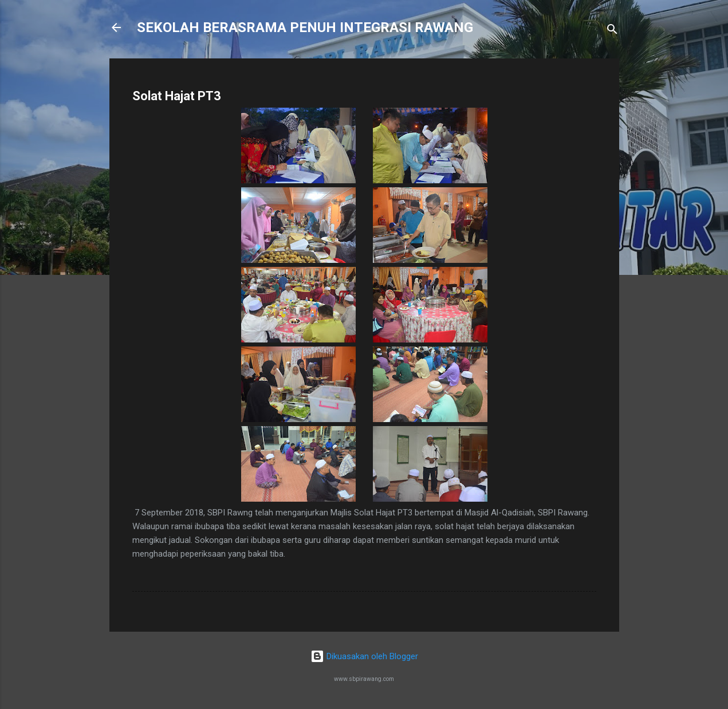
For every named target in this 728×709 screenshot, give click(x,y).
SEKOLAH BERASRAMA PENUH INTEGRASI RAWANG (305, 27)
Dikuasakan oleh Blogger (364, 656)
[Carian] (612, 31)
